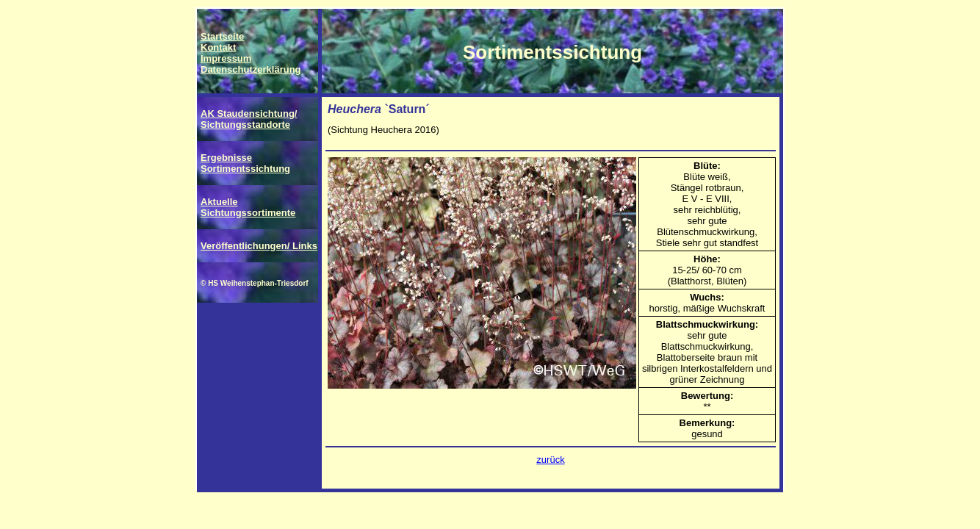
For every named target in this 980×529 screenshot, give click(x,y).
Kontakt (218, 47)
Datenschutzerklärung (251, 69)
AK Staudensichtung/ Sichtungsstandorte (249, 119)
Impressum (226, 58)
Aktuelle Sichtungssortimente (248, 207)
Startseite (222, 36)
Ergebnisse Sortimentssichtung (245, 163)
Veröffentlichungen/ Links (259, 246)
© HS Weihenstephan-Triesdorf (255, 283)
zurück (550, 460)
